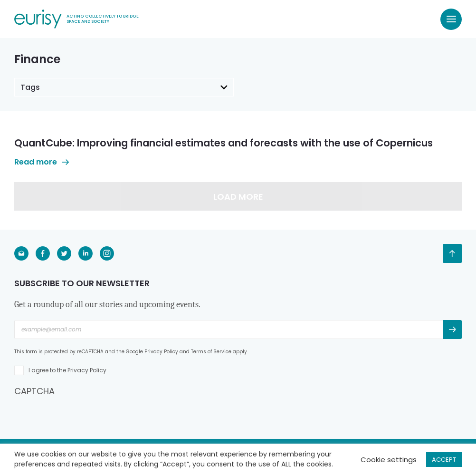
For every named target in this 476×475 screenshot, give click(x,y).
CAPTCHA (34, 391)
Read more (42, 162)
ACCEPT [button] (444, 460)
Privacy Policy (161, 352)
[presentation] (86, 416)
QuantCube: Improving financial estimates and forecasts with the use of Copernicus (224, 143)
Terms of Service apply (219, 352)
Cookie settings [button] (389, 460)
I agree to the (67, 370)
